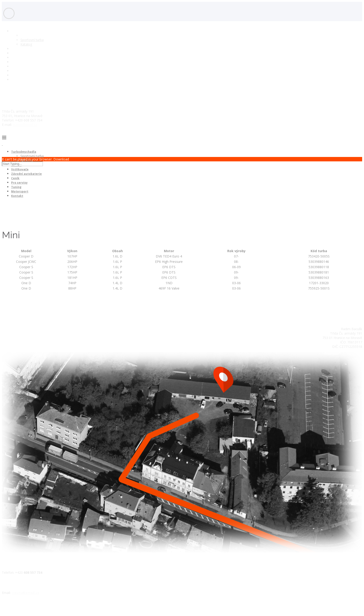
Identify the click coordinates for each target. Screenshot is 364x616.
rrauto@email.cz (25, 125)
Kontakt (17, 80)
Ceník (15, 62)
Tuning (16, 71)
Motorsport (20, 75)
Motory (17, 49)
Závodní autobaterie (26, 57)
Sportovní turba (32, 40)
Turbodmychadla (24, 31)
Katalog (26, 44)
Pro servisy (19, 66)
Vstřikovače (20, 53)
